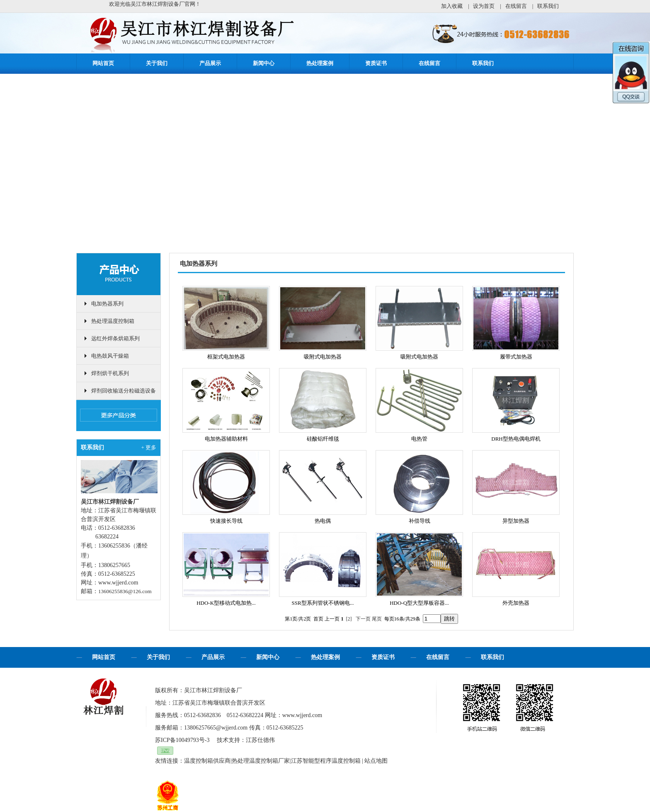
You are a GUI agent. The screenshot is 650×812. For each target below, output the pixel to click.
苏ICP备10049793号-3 (182, 740)
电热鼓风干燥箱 (110, 356)
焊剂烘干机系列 (110, 373)
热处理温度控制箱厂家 (261, 761)
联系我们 (548, 6)
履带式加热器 (516, 357)
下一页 (363, 619)
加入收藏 (452, 6)
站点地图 (376, 761)
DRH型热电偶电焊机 (516, 439)
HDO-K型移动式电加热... (226, 603)
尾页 (377, 619)
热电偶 (323, 521)
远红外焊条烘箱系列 (115, 338)
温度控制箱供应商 (207, 761)
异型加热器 (516, 521)
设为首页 (484, 6)
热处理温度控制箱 (113, 321)
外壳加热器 (516, 603)
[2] (349, 619)
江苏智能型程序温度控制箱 (326, 761)
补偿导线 (420, 521)
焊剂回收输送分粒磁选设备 (124, 391)
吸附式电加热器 (323, 357)
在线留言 (516, 6)
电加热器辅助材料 (226, 439)
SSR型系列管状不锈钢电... (323, 603)
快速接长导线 (226, 521)
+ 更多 (149, 447)
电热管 (419, 439)
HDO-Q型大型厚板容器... (419, 603)
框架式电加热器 (226, 357)
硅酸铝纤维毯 (323, 439)
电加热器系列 (107, 304)
